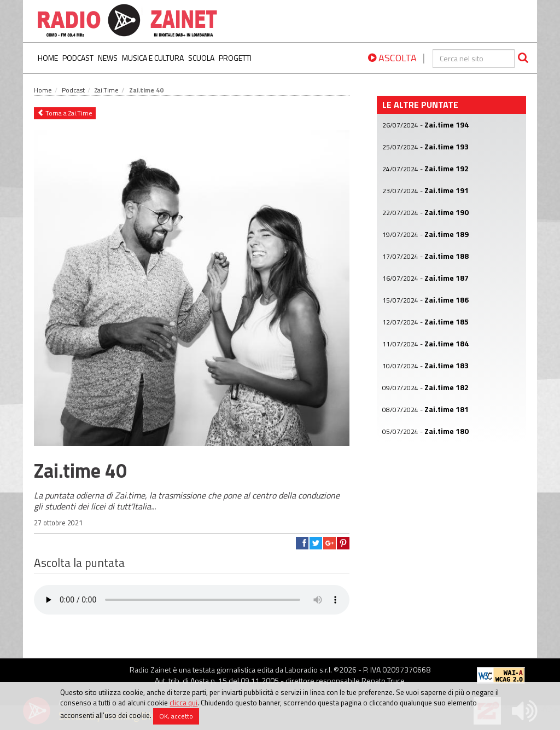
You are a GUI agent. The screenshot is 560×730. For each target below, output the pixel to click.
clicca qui (183, 703)
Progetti (235, 58)
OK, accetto (176, 717)
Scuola (201, 58)
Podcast (78, 58)
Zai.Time (107, 90)
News (108, 58)
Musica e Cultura (153, 58)
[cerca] (474, 59)
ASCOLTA (392, 58)
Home (48, 58)
